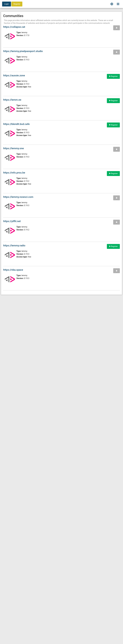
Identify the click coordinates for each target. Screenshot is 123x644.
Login (7, 4)
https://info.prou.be (14, 173)
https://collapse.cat (14, 27)
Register (17, 4)
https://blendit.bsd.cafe (16, 124)
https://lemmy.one (13, 148)
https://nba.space (13, 270)
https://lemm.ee (12, 100)
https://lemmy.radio (14, 245)
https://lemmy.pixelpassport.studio (23, 51)
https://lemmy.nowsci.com (18, 197)
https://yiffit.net (12, 221)
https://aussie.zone (14, 75)
